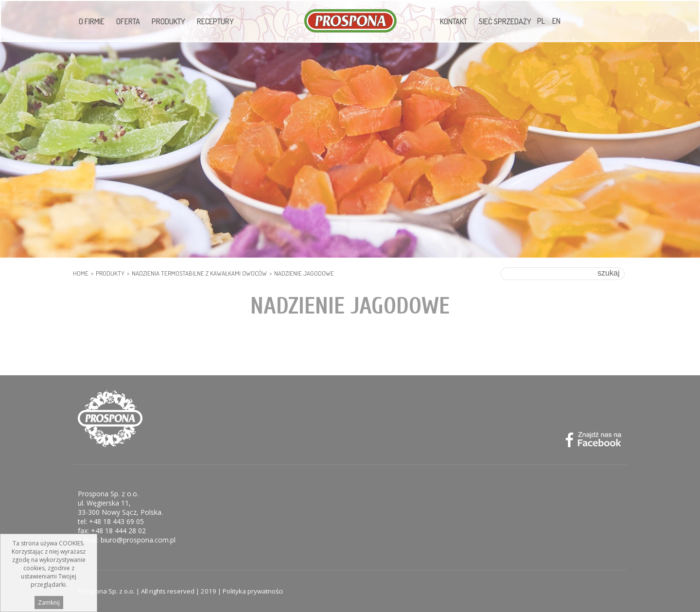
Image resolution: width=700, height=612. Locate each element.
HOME (81, 273)
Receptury (215, 21)
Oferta (128, 21)
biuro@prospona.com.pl (138, 540)
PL (541, 21)
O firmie (92, 21)
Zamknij (49, 603)
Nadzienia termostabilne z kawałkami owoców (199, 273)
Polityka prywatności (253, 591)
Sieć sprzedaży (505, 21)
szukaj (608, 273)
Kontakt (454, 21)
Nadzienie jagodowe (304, 273)
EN (556, 21)
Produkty (168, 21)
